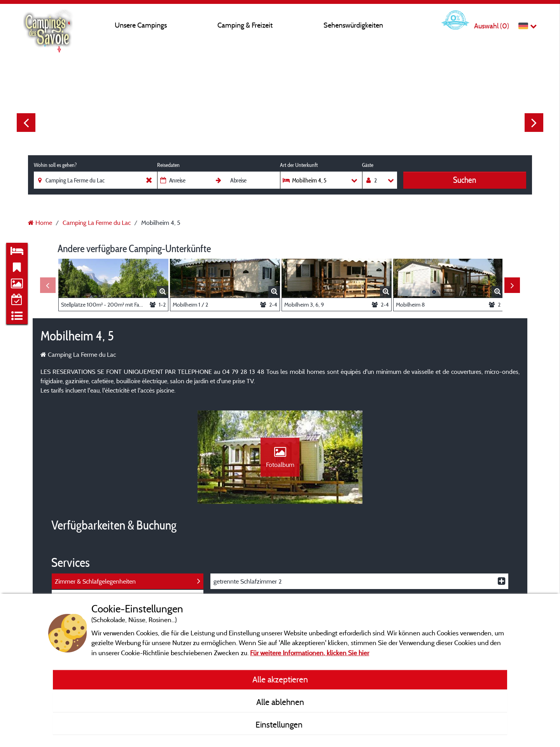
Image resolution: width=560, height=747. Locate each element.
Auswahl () (492, 26)
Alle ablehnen (280, 702)
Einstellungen (280, 724)
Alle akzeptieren (280, 679)
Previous (26, 123)
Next (534, 123)
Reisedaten (168, 165)
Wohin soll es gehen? (55, 165)
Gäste (368, 165)
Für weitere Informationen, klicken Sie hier (310, 653)
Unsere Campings (141, 25)
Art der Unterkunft (299, 165)
